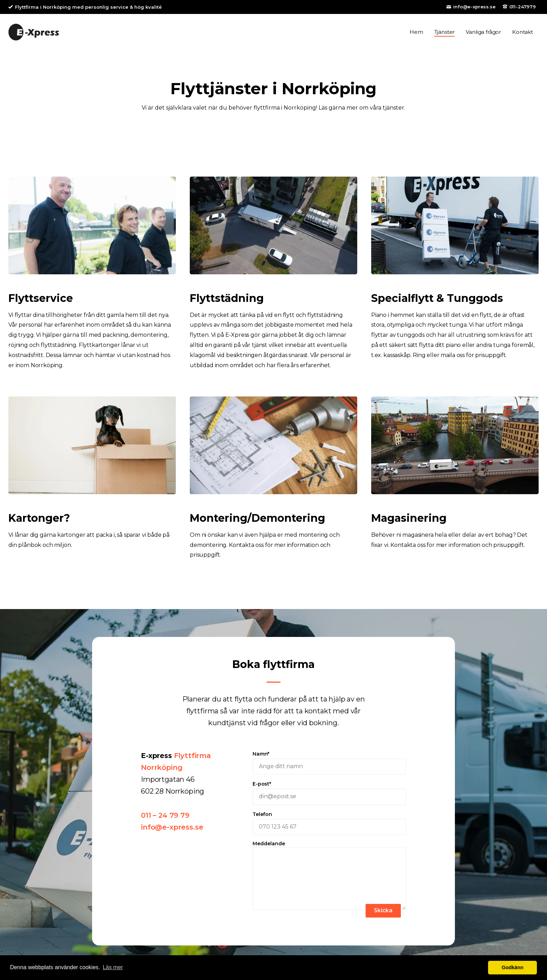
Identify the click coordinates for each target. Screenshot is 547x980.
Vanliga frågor (483, 34)
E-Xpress (34, 35)
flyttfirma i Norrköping (285, 113)
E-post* (329, 800)
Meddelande (329, 881)
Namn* (329, 770)
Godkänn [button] (512, 967)
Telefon (329, 830)
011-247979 (523, 7)
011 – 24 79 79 (165, 820)
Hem (416, 34)
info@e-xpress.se (474, 7)
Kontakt (523, 34)
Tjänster (445, 34)
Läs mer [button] (113, 967)
